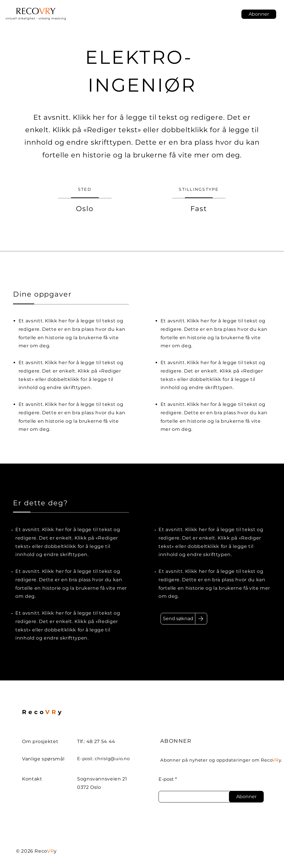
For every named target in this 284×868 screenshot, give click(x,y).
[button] (259, 14)
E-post (166, 779)
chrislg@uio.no (112, 759)
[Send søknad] (178, 619)
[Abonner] (246, 797)
